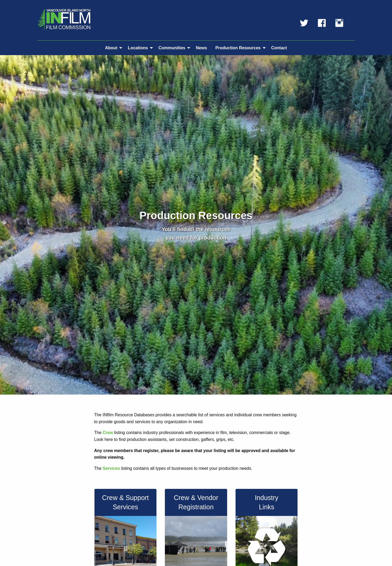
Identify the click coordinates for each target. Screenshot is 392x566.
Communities (172, 48)
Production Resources (238, 48)
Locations (138, 48)
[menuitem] (112, 48)
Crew (108, 433)
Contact (279, 48)
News (201, 48)
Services (111, 468)
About (111, 48)
